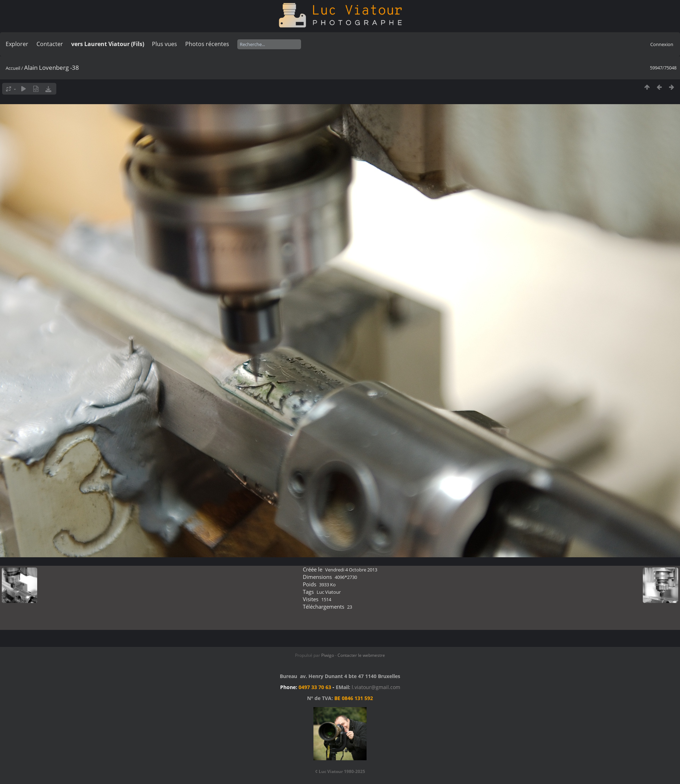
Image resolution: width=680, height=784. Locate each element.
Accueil (13, 68)
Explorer (17, 44)
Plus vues (165, 44)
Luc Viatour (329, 592)
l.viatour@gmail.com (376, 687)
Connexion (662, 44)
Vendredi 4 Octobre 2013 (351, 570)
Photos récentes (207, 44)
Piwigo (328, 655)
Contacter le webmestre (361, 655)
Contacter (50, 44)
